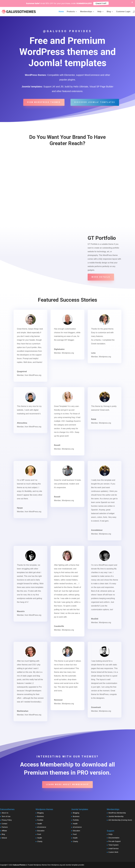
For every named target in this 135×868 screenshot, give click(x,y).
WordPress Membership (117, 813)
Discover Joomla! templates (95, 102)
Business (41, 816)
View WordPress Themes (44, 102)
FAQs (111, 834)
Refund (4, 838)
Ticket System (114, 845)
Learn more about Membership (67, 784)
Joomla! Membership (116, 816)
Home (61, 12)
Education (41, 831)
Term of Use (6, 816)
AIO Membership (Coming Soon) (120, 820)
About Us (5, 813)
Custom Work (113, 852)
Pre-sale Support (115, 841)
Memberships (86, 12)
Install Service (114, 849)
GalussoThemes (19, 865)
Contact (4, 824)
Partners (5, 827)
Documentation (114, 838)
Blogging (40, 813)
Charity (40, 841)
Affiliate (4, 831)
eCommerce (42, 827)
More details (101, 277)
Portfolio (40, 820)
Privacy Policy (7, 820)
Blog (109, 12)
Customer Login (123, 12)
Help (99, 12)
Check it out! (101, 3)
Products (71, 12)
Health (40, 824)
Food (39, 834)
